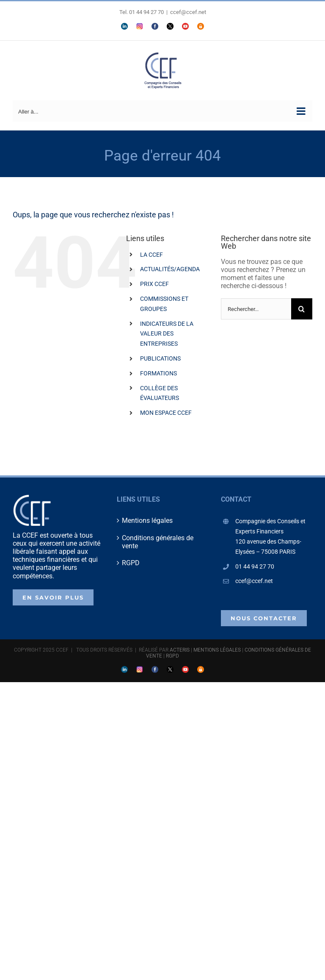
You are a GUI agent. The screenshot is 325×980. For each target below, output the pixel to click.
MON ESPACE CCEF (166, 413)
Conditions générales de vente (158, 542)
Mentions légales (147, 521)
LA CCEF (151, 255)
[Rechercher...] (256, 309)
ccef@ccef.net (188, 12)
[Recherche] (302, 309)
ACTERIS (180, 650)
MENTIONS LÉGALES (217, 650)
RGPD (131, 563)
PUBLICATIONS (160, 358)
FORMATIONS (158, 373)
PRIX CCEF (154, 284)
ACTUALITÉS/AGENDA (170, 269)
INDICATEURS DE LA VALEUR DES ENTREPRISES (167, 334)
